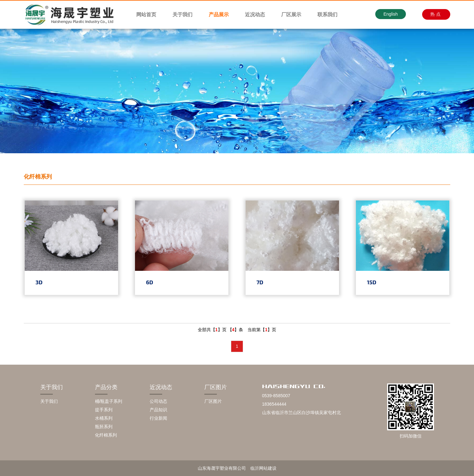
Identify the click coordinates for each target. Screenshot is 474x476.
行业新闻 (158, 418)
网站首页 (146, 15)
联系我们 (327, 15)
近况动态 (255, 15)
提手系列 (104, 410)
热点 (436, 14)
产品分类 (106, 387)
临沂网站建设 (263, 468)
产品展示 (219, 15)
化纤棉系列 (106, 435)
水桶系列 (104, 418)
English (391, 14)
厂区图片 (216, 387)
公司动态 (158, 401)
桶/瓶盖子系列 (109, 401)
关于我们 (182, 15)
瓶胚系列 (104, 427)
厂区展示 (291, 15)
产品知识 (158, 410)
